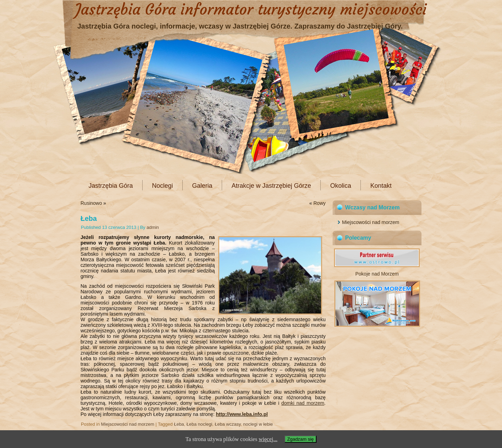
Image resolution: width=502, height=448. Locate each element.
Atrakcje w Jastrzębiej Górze (271, 186)
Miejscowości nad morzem (128, 424)
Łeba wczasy (228, 424)
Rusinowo (91, 203)
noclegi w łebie (258, 424)
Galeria (202, 186)
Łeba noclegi (199, 424)
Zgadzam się (301, 439)
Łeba (179, 424)
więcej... (268, 439)
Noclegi (162, 186)
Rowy (320, 203)
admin (153, 227)
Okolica (341, 186)
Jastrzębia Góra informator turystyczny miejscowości (251, 9)
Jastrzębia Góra (111, 186)
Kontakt (381, 186)
